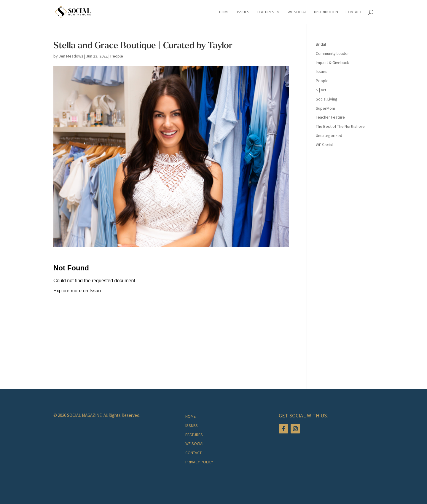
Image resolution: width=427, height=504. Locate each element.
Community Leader (332, 53)
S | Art (321, 90)
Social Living (327, 99)
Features (266, 12)
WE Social (324, 145)
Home (224, 12)
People (117, 56)
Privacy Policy (199, 462)
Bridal (321, 44)
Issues (243, 12)
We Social (297, 12)
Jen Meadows (71, 56)
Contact (354, 12)
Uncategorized (329, 135)
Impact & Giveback (332, 63)
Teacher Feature (330, 117)
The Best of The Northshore (340, 126)
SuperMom (325, 108)
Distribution (326, 12)
